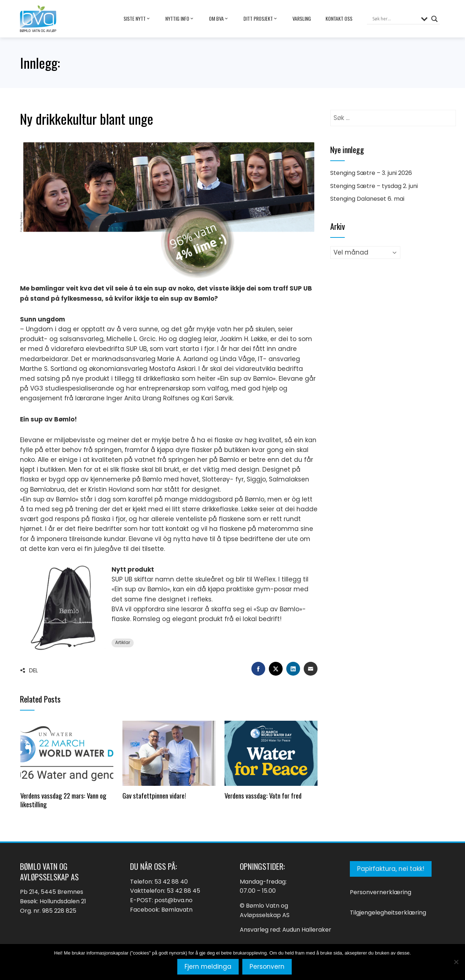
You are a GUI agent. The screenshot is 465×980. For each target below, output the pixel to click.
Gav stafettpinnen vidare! (154, 795)
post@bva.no (173, 900)
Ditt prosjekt (261, 19)
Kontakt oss (339, 18)
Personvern (267, 967)
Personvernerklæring (381, 892)
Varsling (302, 18)
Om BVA (219, 19)
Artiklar (123, 643)
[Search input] (395, 19)
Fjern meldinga (208, 967)
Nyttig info (180, 19)
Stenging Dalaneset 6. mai (367, 199)
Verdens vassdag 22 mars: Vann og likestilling (63, 800)
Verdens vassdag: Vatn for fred (263, 795)
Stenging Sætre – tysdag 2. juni (374, 186)
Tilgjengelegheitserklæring (388, 913)
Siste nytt (137, 19)
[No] (456, 962)
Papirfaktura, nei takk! (391, 869)
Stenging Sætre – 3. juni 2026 (371, 173)
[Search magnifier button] (434, 19)
